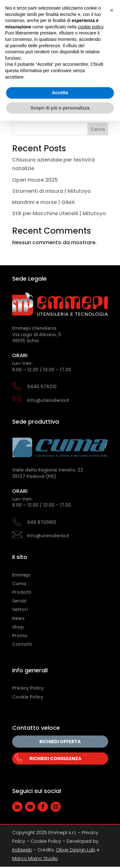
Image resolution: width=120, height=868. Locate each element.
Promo (20, 636)
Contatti (22, 644)
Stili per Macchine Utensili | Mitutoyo (59, 213)
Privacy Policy (28, 688)
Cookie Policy (28, 697)
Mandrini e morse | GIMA (44, 202)
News (18, 618)
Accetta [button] (60, 93)
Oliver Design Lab (76, 850)
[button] (112, 10)
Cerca (98, 129)
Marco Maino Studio (35, 858)
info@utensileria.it (48, 400)
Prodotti (22, 592)
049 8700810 (42, 522)
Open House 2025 (35, 180)
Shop (18, 627)
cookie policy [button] (90, 27)
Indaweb (22, 850)
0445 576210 (42, 387)
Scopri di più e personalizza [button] (60, 108)
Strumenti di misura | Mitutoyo (52, 191)
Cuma (19, 584)
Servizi (19, 601)
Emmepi (21, 575)
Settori (20, 609)
